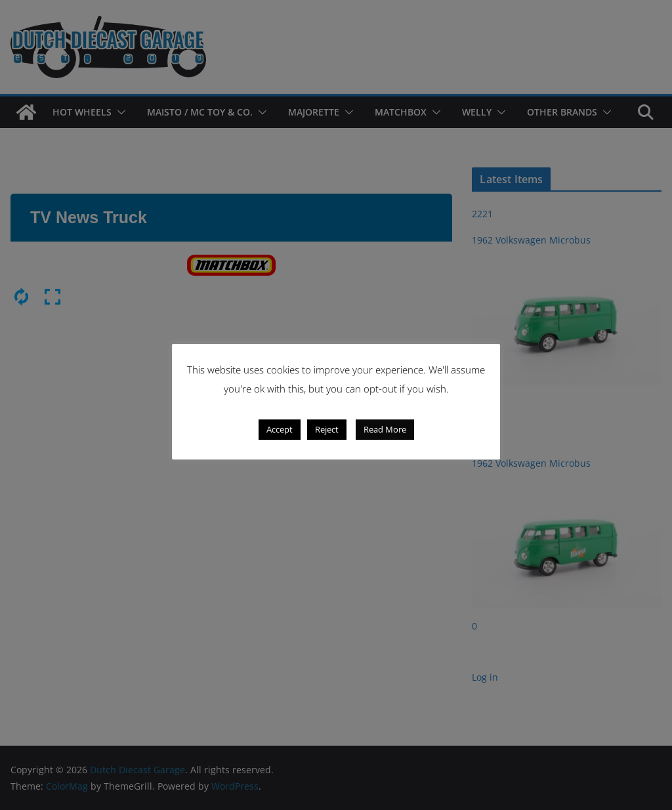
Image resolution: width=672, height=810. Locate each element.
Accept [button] (280, 430)
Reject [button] (327, 430)
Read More (385, 430)
